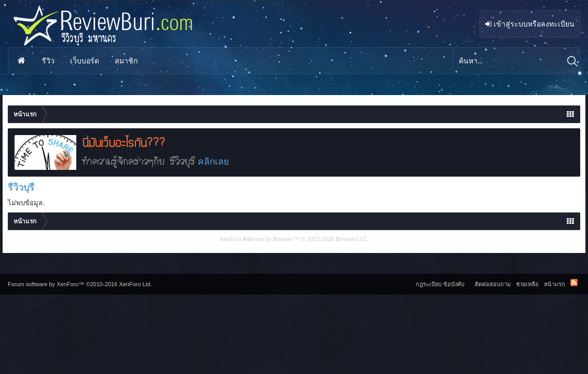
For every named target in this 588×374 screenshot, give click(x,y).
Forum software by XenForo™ (80, 284)
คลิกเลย (213, 162)
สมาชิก (126, 61)
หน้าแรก (21, 61)
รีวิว (48, 61)
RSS (574, 283)
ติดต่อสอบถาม (493, 284)
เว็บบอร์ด (85, 61)
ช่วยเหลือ (527, 284)
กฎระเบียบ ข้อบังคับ (440, 284)
